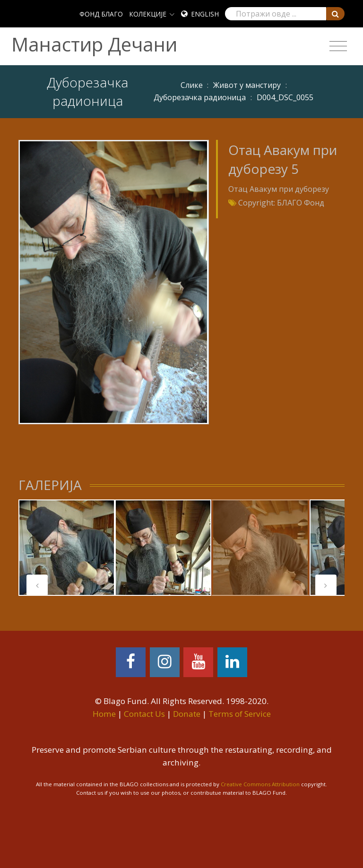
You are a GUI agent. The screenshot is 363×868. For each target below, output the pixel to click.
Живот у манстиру (247, 85)
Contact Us (144, 714)
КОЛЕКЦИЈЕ (148, 14)
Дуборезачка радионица (200, 97)
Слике (192, 85)
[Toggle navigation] (338, 46)
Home (104, 714)
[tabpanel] (67, 548)
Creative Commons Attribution (260, 784)
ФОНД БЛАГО (101, 14)
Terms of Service (240, 714)
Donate (187, 714)
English (205, 14)
